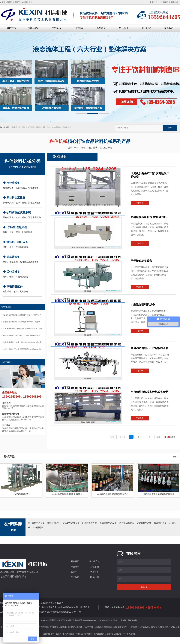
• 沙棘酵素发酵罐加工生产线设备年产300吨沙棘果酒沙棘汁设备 (27, 322)
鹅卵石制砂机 (54, 523)
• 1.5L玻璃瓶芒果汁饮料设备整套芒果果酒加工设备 (22, 329)
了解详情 (140, 203)
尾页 (158, 437)
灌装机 (39, 127)
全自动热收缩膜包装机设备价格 (150, 392)
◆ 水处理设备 (11, 183)
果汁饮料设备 (160, 523)
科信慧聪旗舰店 (127, 523)
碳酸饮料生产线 (144, 523)
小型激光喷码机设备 (143, 304)
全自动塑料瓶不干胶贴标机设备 (150, 348)
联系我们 (169, 28)
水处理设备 (16, 127)
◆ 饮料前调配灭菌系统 (17, 212)
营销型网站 (38, 527)
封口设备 (47, 127)
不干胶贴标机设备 (141, 261)
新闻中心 (101, 28)
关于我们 (146, 28)
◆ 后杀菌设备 (11, 257)
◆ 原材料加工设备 (14, 198)
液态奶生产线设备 (71, 523)
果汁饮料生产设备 (36, 523)
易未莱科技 (132, 620)
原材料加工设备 (28, 127)
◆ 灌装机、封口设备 (16, 242)
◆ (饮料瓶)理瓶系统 (15, 227)
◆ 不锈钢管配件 (13, 287)
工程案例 (79, 28)
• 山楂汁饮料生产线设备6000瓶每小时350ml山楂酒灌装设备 (26, 349)
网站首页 (11, 28)
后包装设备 (67, 127)
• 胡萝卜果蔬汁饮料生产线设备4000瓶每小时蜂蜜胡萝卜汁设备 (27, 342)
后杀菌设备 (56, 127)
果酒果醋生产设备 (108, 523)
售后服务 (124, 28)
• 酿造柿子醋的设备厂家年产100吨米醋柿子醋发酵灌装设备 (25, 335)
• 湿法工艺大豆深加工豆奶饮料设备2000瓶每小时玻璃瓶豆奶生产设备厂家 (31, 315)
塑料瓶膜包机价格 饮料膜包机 (149, 217)
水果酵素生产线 (90, 523)
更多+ (175, 457)
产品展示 (56, 28)
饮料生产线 (34, 28)
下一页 (148, 437)
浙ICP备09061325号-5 (108, 620)
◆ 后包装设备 (11, 272)
